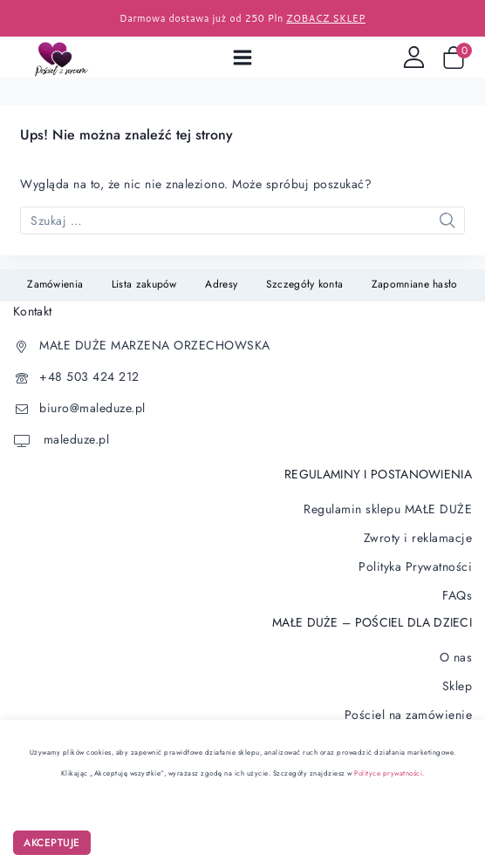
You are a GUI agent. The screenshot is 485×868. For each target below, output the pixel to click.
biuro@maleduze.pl (92, 408)
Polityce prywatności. (389, 773)
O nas (456, 657)
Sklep (458, 686)
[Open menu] (242, 58)
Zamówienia (55, 284)
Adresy (221, 284)
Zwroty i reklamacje (418, 538)
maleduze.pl (74, 439)
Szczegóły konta (305, 284)
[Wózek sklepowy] (457, 58)
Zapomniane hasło (415, 284)
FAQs (457, 595)
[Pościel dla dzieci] (65, 57)
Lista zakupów (144, 284)
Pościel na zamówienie (409, 715)
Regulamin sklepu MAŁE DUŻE (388, 509)
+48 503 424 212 (89, 376)
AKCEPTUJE (52, 843)
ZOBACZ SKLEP (326, 18)
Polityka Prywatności (415, 566)
